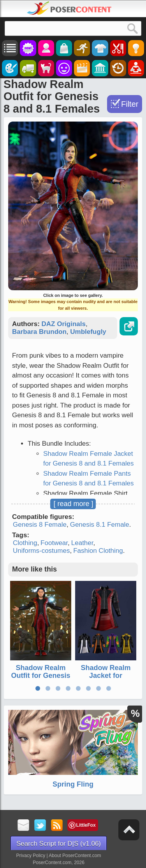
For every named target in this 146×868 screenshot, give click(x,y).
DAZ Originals (64, 324)
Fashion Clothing (98, 551)
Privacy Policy (31, 856)
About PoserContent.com (75, 856)
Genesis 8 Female (40, 525)
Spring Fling (73, 784)
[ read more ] (73, 504)
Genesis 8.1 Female (100, 525)
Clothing (25, 543)
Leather (82, 543)
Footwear (54, 543)
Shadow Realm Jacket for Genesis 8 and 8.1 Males (106, 679)
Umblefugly (88, 332)
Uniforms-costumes (41, 551)
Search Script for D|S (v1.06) (59, 844)
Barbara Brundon (39, 332)
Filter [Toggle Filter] (130, 104)
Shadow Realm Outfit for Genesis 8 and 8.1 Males (40, 676)
